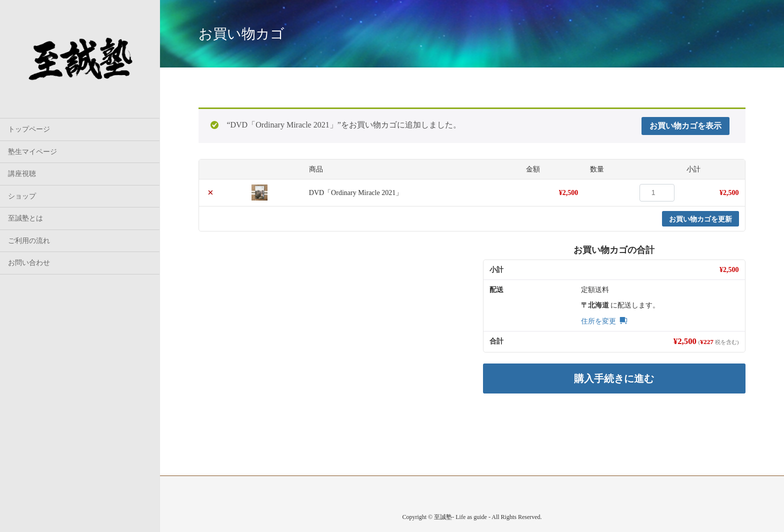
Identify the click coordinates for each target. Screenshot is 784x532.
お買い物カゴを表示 (685, 126)
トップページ (29, 129)
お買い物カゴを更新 (700, 219)
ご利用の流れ (29, 241)
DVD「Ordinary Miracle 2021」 (356, 193)
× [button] (210, 193)
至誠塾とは (25, 218)
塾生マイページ (32, 152)
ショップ (22, 196)
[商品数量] (657, 193)
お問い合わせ (29, 263)
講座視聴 (22, 174)
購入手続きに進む (614, 378)
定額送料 (595, 290)
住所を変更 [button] (598, 321)
